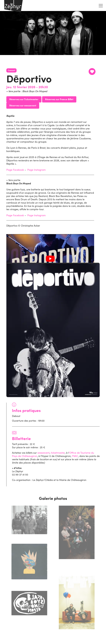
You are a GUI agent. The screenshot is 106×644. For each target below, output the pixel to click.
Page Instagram (37, 170)
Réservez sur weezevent (23, 105)
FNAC (75, 456)
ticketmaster (58, 453)
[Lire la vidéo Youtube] (50, 259)
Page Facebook (15, 170)
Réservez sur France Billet (59, 99)
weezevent (43, 453)
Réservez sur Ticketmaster (24, 99)
